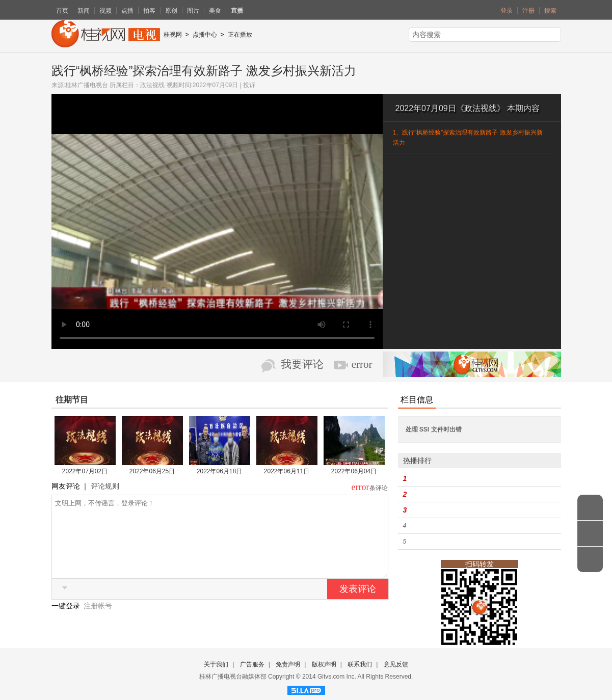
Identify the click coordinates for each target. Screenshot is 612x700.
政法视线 (152, 85)
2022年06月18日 (219, 471)
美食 (215, 11)
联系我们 (360, 664)
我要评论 (302, 364)
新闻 (84, 11)
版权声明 (324, 664)
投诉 (249, 85)
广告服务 (252, 664)
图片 (193, 11)
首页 (62, 11)
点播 (127, 11)
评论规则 (105, 486)
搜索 (550, 11)
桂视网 (173, 35)
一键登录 (67, 621)
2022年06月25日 (152, 471)
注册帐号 (98, 621)
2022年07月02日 (85, 471)
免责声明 (288, 664)
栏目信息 (417, 400)
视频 (105, 11)
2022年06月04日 (354, 471)
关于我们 (216, 664)
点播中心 (205, 35)
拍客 (149, 11)
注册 (528, 11)
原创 (171, 11)
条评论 (379, 488)
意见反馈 (396, 664)
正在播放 (240, 35)
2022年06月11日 (287, 471)
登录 (507, 11)
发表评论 (358, 604)
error (362, 364)
